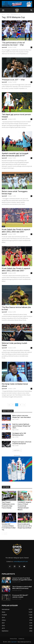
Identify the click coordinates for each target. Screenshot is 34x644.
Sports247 (4, 47)
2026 (3, 500)
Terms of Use (13, 639)
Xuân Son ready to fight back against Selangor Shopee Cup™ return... (22, 426)
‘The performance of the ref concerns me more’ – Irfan (13, 44)
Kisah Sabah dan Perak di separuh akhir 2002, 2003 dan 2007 (16, 231)
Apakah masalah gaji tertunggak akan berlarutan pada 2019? (15, 155)
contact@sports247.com (21, 561)
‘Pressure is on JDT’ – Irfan (13, 80)
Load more (17, 450)
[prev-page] (9, 405)
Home (3, 15)
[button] (3, 10)
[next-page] (24, 405)
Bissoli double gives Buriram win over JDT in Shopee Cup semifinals (25, 526)
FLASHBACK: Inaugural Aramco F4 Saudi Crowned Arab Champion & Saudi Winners (24, 506)
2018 (3, 40)
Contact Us (21, 639)
